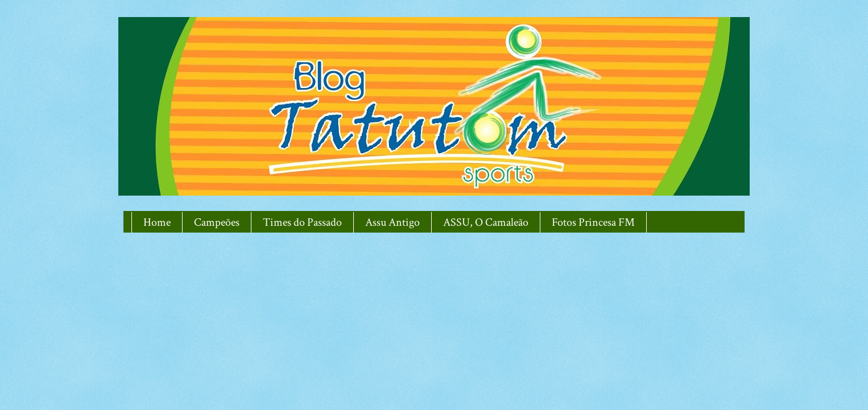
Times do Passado (302, 222)
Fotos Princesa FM (593, 222)
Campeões (217, 222)
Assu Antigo (392, 222)
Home (157, 222)
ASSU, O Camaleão (486, 222)
